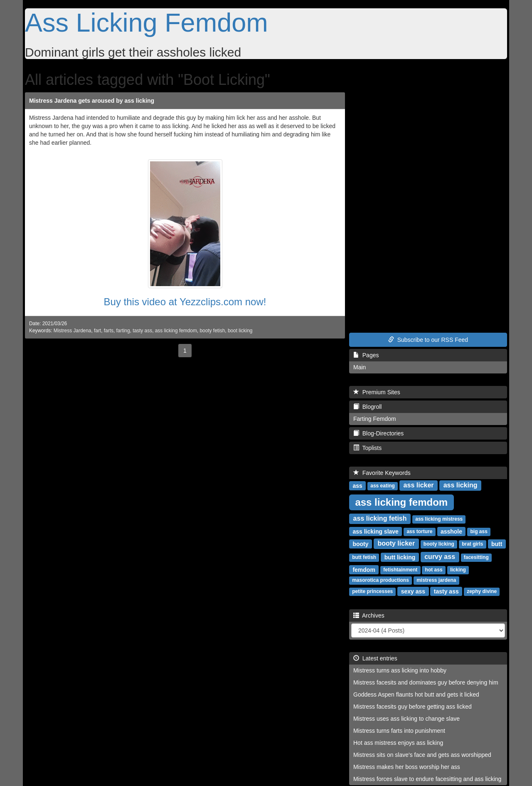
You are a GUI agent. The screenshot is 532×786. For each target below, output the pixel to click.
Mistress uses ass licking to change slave (406, 719)
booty (360, 544)
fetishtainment (400, 570)
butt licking (400, 557)
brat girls (472, 544)
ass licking (461, 485)
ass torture (419, 531)
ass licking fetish (380, 518)
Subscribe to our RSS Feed (428, 340)
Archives (369, 615)
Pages (366, 355)
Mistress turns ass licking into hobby (400, 670)
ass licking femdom (176, 331)
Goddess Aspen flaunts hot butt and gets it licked (416, 695)
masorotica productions (381, 580)
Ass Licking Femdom (147, 22)
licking (458, 570)
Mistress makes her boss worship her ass (407, 767)
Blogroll (367, 407)
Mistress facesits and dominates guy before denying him (426, 682)
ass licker (419, 485)
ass (357, 485)
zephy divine (482, 591)
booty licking (439, 544)
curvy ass (440, 557)
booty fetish (212, 331)
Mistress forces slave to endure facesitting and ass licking (427, 779)
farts (109, 331)
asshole (451, 531)
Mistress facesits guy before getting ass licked (413, 707)
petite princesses (372, 591)
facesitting (476, 557)
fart (97, 331)
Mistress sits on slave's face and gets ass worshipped (422, 755)
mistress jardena (436, 580)
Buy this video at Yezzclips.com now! (185, 302)
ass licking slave (376, 531)
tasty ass (142, 331)
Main (360, 367)
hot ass (434, 570)
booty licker (396, 543)
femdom (364, 569)
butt (497, 544)
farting (123, 331)
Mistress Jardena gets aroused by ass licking (92, 101)
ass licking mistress (439, 519)
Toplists (367, 448)
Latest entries (375, 658)
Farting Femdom (375, 419)
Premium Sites (377, 392)
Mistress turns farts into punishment (399, 731)
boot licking (240, 331)
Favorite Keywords (382, 473)
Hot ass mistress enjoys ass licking (398, 743)
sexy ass (413, 591)
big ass (479, 531)
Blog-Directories (378, 433)
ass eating (383, 486)
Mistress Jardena (73, 331)
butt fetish (364, 557)
